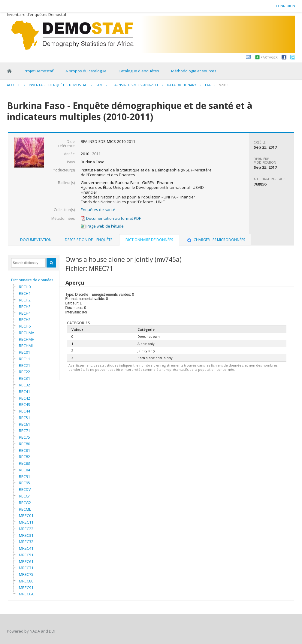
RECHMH (27, 339)
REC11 (24, 359)
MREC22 (26, 529)
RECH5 (25, 319)
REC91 (24, 476)
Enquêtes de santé (98, 210)
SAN (99, 85)
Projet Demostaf (39, 71)
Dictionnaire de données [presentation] (149, 240)
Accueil (14, 85)
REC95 (24, 483)
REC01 (24, 352)
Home (9, 71)
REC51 (24, 418)
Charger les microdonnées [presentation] (216, 240)
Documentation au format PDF (111, 218)
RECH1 (25, 293)
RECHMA (27, 333)
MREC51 (26, 555)
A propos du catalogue (86, 71)
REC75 (24, 437)
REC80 (24, 444)
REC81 (24, 450)
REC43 (24, 404)
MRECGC (27, 594)
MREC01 (26, 516)
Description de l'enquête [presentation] (89, 240)
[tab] (36, 240)
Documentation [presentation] (36, 240)
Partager (269, 57)
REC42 (24, 398)
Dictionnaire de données (32, 280)
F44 (208, 85)
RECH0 (25, 287)
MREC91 (26, 588)
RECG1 (25, 496)
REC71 (24, 431)
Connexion (285, 6)
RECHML (26, 346)
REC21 (24, 365)
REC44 (24, 411)
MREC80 (26, 581)
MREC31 (26, 535)
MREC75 (26, 574)
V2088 (224, 85)
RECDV (25, 489)
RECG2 (25, 503)
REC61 (24, 424)
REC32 (24, 385)
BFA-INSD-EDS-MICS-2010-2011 (134, 85)
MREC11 (26, 522)
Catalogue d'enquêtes (139, 71)
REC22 (24, 372)
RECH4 (25, 313)
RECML (25, 509)
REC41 (24, 392)
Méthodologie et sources (194, 71)
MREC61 (26, 561)
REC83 (24, 463)
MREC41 (26, 548)
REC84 (24, 470)
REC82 (24, 457)
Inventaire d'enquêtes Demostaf (58, 85)
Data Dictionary (182, 85)
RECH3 (25, 307)
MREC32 (26, 542)
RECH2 (25, 300)
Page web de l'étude (102, 226)
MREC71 (26, 568)
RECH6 (25, 326)
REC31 (24, 378)
